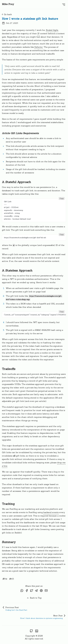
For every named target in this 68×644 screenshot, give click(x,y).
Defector (39, 47)
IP (38, 33)
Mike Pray (8, 4)
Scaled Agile (52, 30)
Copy (62, 198)
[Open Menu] (64, 4)
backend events (51, 512)
